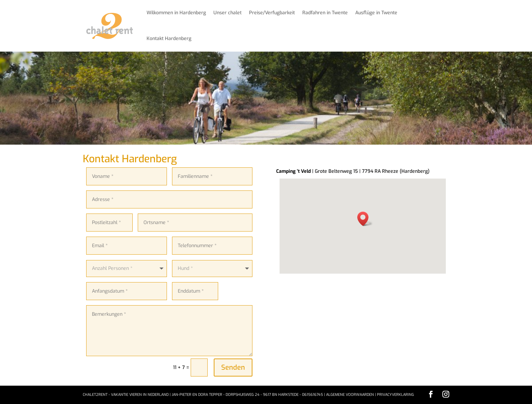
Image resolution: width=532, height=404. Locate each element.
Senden (233, 368)
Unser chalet (227, 13)
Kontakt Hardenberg (169, 39)
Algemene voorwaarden (350, 395)
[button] (365, 219)
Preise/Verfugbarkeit (272, 13)
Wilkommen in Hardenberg (176, 13)
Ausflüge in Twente (376, 13)
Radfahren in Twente (325, 13)
